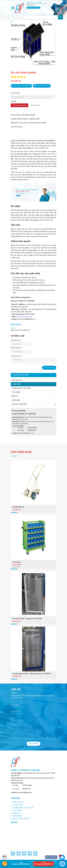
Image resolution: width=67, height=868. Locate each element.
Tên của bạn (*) (16, 340)
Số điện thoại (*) (16, 348)
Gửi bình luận (49, 368)
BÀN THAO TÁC (17, 380)
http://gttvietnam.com (24, 317)
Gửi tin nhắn (33, 744)
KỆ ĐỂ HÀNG (16, 400)
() (4, 857)
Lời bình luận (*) (16, 356)
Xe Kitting (19, 127)
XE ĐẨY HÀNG (16, 384)
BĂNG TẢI (15, 396)
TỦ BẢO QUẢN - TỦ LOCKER (21, 388)
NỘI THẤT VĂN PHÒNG (33, 404)
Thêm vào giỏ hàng (19, 105)
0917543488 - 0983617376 (36, 8)
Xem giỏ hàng (35, 105)
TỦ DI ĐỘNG (16, 392)
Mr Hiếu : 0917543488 (21, 86)
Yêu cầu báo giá (42, 86)
